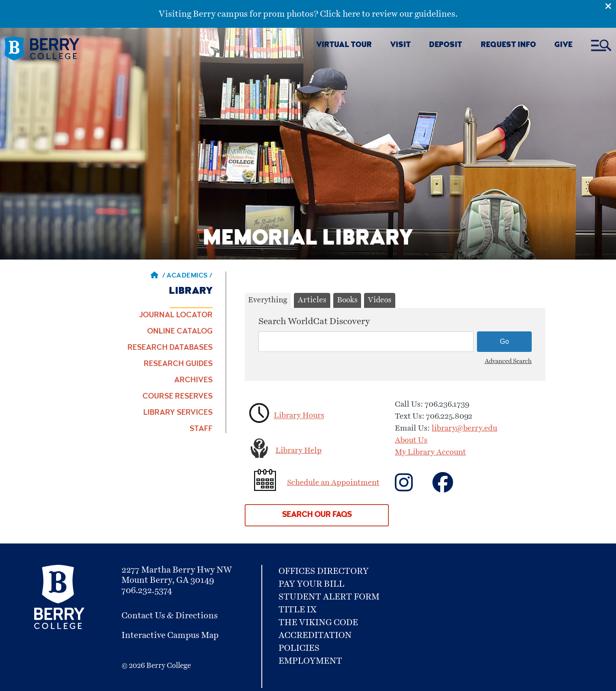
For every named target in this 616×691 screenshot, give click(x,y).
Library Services (178, 413)
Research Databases (170, 348)
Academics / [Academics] (190, 276)
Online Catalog (180, 332)
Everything (268, 300)
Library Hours (299, 416)
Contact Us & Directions (170, 616)
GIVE (563, 46)
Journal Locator (176, 316)
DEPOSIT (446, 46)
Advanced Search (508, 361)
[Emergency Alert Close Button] (610, 6)
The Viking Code (318, 623)
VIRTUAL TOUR (344, 46)
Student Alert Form (329, 597)
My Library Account (430, 452)
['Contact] (452, 488)
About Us (411, 440)
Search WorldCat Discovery (314, 322)
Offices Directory (324, 571)
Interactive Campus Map (170, 635)
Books (347, 300)
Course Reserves (178, 397)
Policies (299, 648)
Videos (380, 300)
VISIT (400, 46)
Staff (201, 429)
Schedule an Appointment (333, 483)
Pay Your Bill (311, 584)
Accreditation (315, 635)
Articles (312, 300)
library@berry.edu (464, 428)
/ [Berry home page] (158, 276)
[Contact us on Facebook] (413, 488)
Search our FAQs (317, 515)
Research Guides (178, 364)
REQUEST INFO (508, 46)
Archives (193, 381)
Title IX (298, 610)
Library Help (299, 451)
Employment (310, 661)
